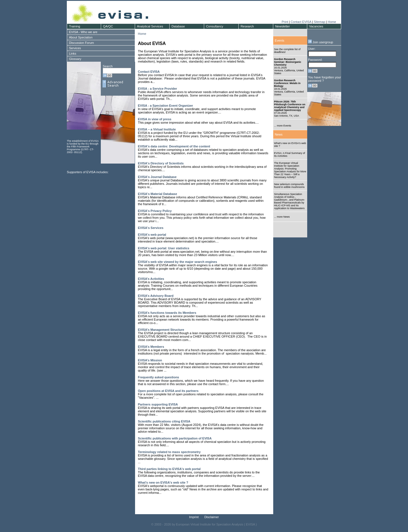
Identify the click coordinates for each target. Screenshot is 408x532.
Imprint (194, 517)
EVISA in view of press (155, 119)
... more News (282, 217)
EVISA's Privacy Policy (155, 211)
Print (285, 22)
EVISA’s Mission (150, 360)
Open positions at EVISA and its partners (168, 391)
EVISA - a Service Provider (157, 89)
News (279, 134)
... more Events (283, 126)
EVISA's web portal (152, 235)
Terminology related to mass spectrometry (169, 452)
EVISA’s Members (151, 347)
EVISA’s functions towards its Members (167, 313)
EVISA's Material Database (157, 194)
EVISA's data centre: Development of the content (174, 146)
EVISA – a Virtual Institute (157, 129)
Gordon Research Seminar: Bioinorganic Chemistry (288, 62)
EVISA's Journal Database (157, 177)
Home (332, 22)
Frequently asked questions (158, 377)
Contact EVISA (301, 22)
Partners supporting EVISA (158, 404)
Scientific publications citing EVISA (164, 421)
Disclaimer (212, 517)
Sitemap (319, 22)
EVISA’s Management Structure (161, 330)
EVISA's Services (151, 228)
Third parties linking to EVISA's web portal (169, 469)
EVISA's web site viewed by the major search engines (178, 262)
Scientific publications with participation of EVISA (175, 438)
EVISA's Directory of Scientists (161, 163)
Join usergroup (321, 42)
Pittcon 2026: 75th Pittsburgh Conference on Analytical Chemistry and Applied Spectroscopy (290, 106)
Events (279, 40)
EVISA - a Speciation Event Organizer (165, 106)
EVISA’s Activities (151, 279)
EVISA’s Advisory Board (156, 296)
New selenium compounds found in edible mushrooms (289, 186)
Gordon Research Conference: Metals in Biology (287, 83)
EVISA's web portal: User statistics (164, 248)
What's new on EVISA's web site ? (163, 482)
